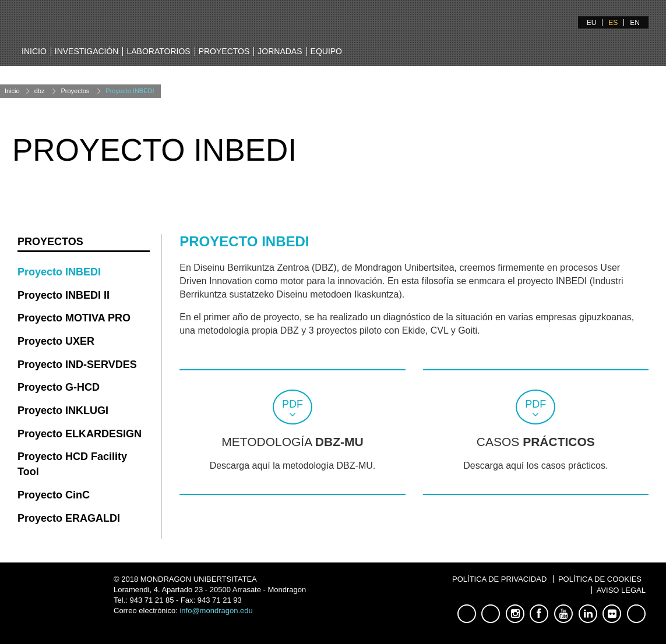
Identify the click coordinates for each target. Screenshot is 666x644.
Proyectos (224, 51)
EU (592, 23)
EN (635, 23)
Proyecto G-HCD (59, 387)
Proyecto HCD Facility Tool (72, 464)
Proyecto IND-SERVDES (77, 365)
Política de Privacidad (499, 579)
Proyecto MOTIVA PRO (74, 318)
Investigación (87, 51)
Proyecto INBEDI (130, 91)
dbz (40, 91)
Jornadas (280, 51)
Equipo (326, 51)
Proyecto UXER (56, 341)
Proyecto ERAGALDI (69, 518)
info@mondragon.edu (216, 611)
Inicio (34, 51)
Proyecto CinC (54, 495)
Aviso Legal (621, 590)
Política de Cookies (600, 579)
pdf (293, 404)
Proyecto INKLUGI (63, 411)
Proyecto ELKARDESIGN (80, 434)
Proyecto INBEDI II (64, 295)
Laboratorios (158, 51)
